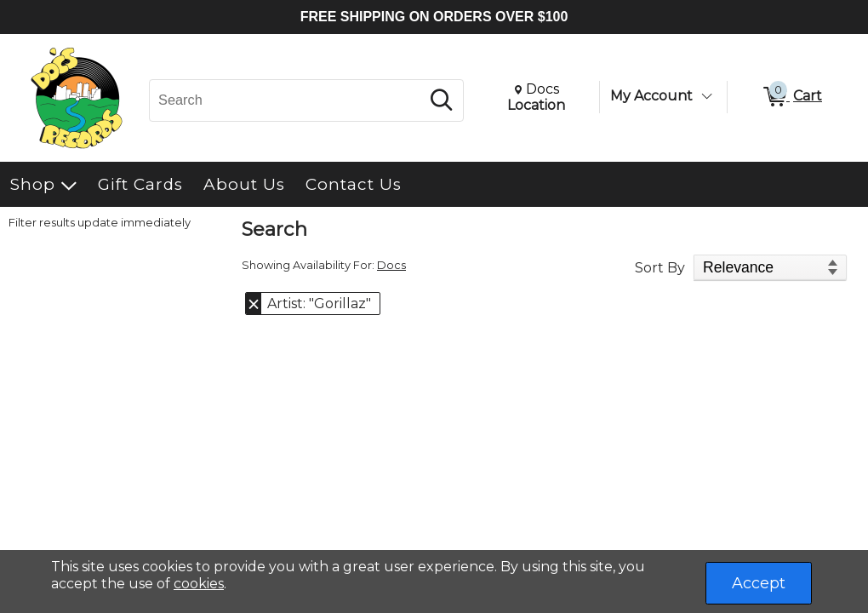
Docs (391, 265)
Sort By (660, 268)
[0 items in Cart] (791, 97)
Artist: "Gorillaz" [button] (319, 304)
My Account (651, 96)
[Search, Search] (287, 100)
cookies (199, 584)
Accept (759, 583)
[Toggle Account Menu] (706, 96)
